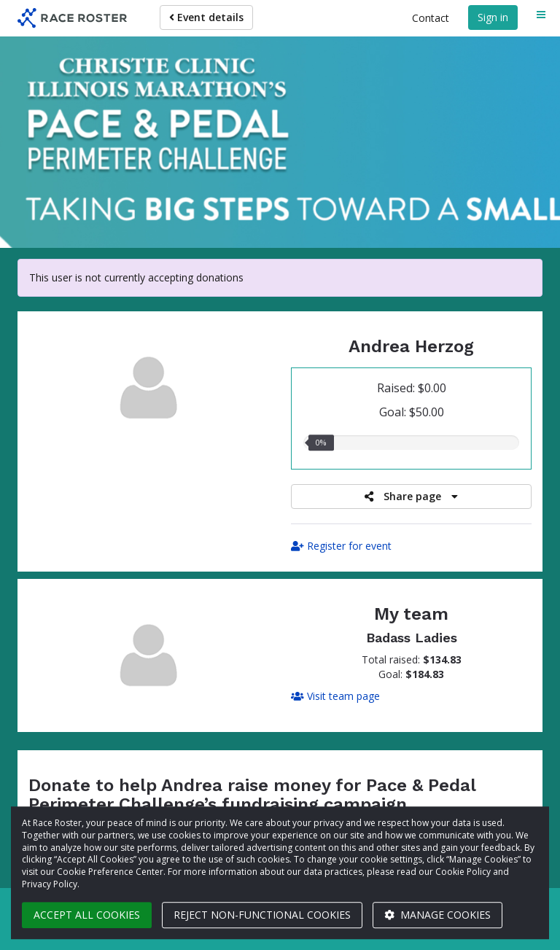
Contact (431, 18)
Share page (411, 496)
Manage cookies (437, 915)
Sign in (493, 17)
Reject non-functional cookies (262, 915)
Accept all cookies (87, 915)
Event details (206, 17)
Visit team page (335, 696)
